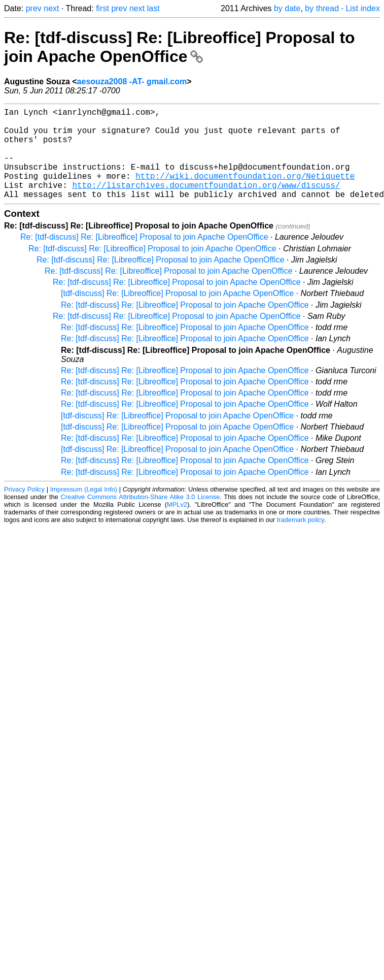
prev (34, 8)
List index (363, 8)
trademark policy (301, 540)
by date (287, 8)
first (102, 8)
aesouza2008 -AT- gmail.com (132, 81)
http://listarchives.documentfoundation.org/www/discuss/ (206, 203)
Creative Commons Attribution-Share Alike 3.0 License (141, 517)
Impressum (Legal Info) (84, 510)
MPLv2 (177, 525)
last (153, 8)
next (51, 8)
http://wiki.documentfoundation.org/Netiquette (245, 192)
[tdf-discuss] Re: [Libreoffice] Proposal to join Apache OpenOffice (177, 314)
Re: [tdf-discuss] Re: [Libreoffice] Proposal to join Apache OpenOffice (180, 47)
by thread (322, 8)
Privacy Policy (24, 510)
